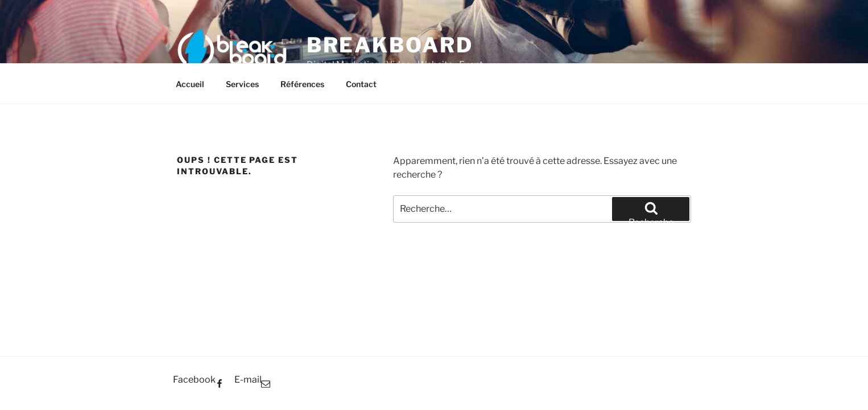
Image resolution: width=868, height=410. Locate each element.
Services (242, 84)
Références (302, 84)
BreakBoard (390, 45)
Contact (361, 84)
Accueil (190, 84)
